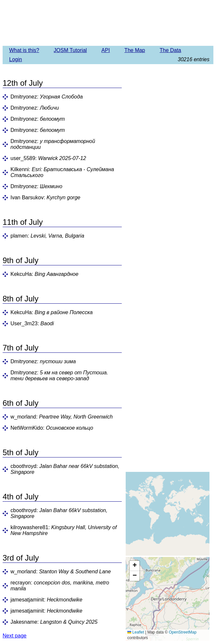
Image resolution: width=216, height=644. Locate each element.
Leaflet (136, 632)
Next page (15, 636)
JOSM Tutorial (70, 50)
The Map (135, 50)
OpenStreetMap (183, 632)
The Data (171, 50)
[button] (135, 566)
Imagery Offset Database (108, 23)
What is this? (24, 50)
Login (16, 59)
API (106, 50)
